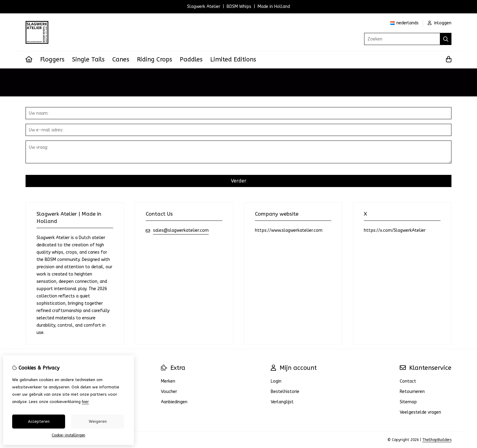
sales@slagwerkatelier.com (181, 230)
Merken (168, 381)
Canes (121, 59)
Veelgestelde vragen (420, 412)
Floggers (52, 59)
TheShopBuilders (437, 440)
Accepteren (39, 421)
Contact (408, 381)
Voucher (169, 392)
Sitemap (408, 402)
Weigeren (98, 421)
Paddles (191, 59)
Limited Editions (233, 59)
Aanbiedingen (174, 402)
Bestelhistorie (285, 392)
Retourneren (412, 392)
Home (31, 76)
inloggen (440, 23)
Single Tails (88, 59)
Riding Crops (155, 59)
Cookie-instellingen (68, 435)
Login (276, 381)
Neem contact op (60, 76)
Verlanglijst (282, 402)
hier (85, 402)
